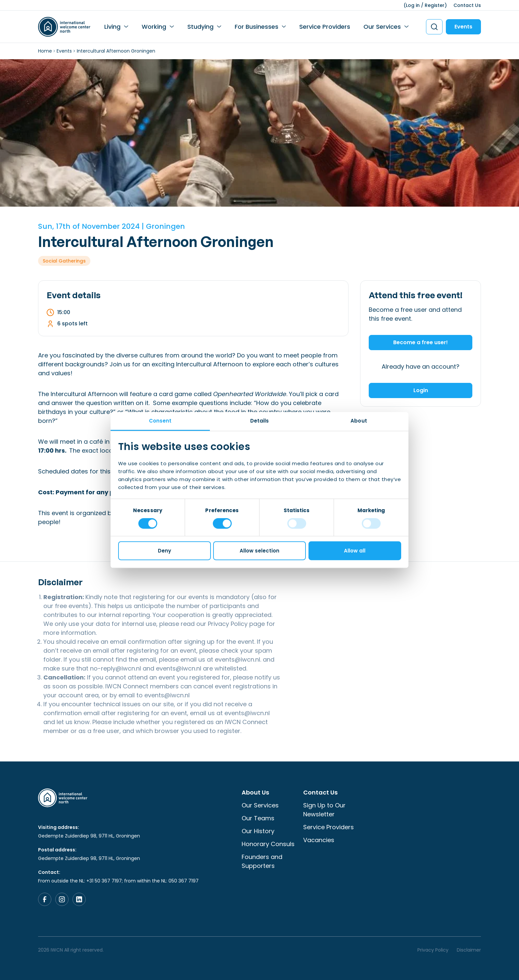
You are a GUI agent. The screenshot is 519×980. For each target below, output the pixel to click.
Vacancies (319, 840)
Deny (165, 551)
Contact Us (467, 5)
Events (463, 27)
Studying (200, 27)
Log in (413, 5)
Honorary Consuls (268, 844)
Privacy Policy (228, 624)
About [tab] (359, 421)
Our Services (382, 27)
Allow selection (259, 551)
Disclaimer (469, 950)
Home (45, 51)
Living (112, 27)
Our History (258, 831)
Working (154, 27)
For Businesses (257, 27)
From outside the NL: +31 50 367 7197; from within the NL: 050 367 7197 (118, 881)
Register (435, 5)
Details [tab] (260, 421)
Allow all (355, 551)
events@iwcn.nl (237, 659)
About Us (255, 792)
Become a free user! (421, 342)
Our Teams (258, 818)
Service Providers (325, 27)
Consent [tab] (160, 421)
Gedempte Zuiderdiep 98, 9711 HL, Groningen (89, 836)
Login (421, 390)
